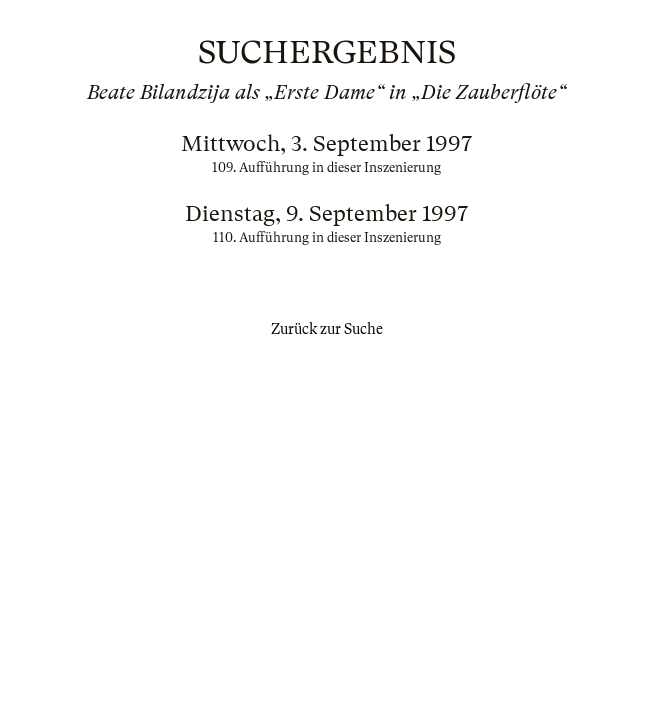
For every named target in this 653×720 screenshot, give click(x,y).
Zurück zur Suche (327, 329)
